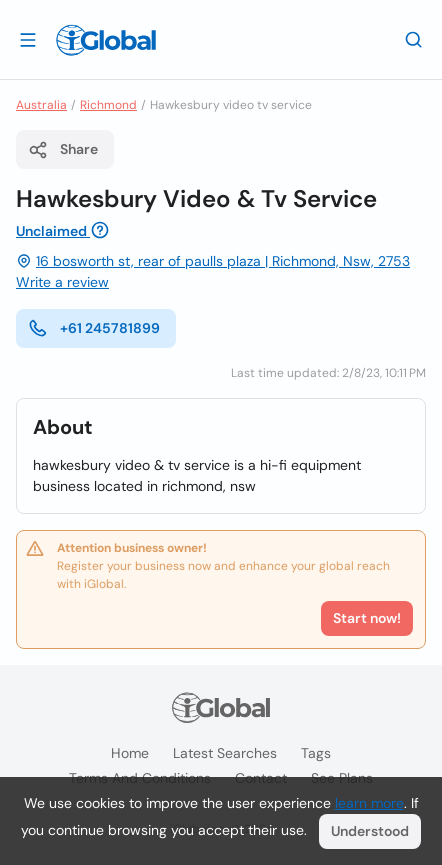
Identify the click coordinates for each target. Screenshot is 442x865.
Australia (41, 105)
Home (130, 753)
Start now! (367, 618)
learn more (369, 803)
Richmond (108, 105)
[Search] (414, 39)
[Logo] (106, 40)
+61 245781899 (94, 328)
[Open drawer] (28, 39)
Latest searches (225, 753)
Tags (316, 753)
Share (63, 150)
